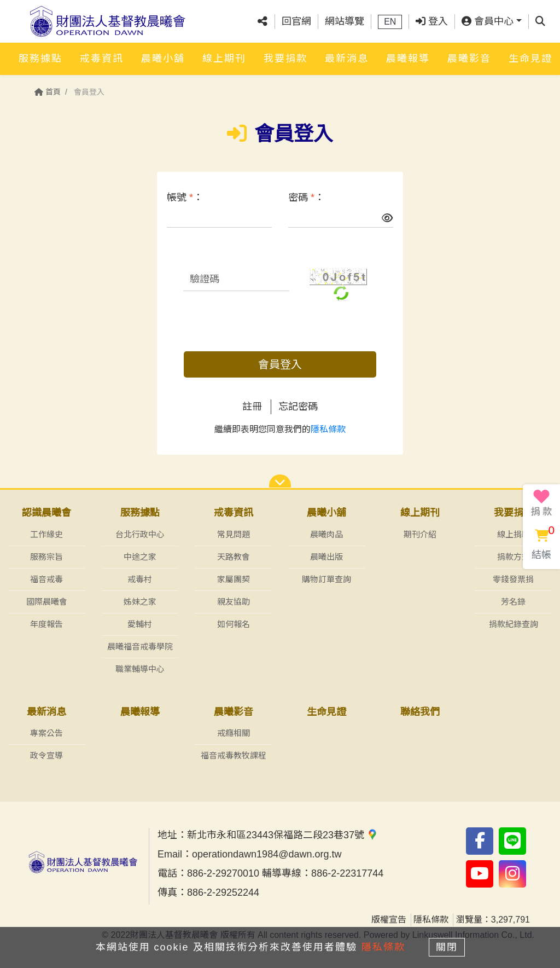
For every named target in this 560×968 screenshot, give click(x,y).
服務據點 (40, 59)
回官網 (296, 21)
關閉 (447, 947)
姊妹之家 (140, 602)
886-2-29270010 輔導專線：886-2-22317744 (285, 873)
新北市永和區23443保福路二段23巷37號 (282, 835)
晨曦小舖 (163, 59)
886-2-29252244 (223, 892)
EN (390, 22)
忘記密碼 (298, 407)
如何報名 (234, 624)
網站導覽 (345, 21)
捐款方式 (514, 557)
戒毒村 (140, 579)
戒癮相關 (234, 733)
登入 (432, 21)
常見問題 (234, 534)
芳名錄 (513, 602)
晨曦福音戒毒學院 (140, 647)
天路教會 (234, 557)
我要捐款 (285, 59)
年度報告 (46, 624)
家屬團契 (234, 579)
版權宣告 (389, 920)
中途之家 (140, 557)
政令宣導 (46, 755)
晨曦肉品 (326, 534)
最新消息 (347, 59)
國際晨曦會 (47, 602)
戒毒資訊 (102, 59)
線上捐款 (514, 534)
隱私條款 (328, 429)
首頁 (48, 92)
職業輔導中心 (140, 669)
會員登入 (280, 364)
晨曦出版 (326, 557)
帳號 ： (185, 198)
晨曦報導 (408, 59)
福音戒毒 (46, 579)
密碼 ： (306, 198)
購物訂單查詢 (326, 579)
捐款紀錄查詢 (514, 624)
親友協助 (234, 602)
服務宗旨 (46, 557)
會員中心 (488, 21)
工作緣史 (46, 534)
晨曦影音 (469, 59)
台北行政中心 (140, 534)
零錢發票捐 (513, 579)
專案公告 (46, 733)
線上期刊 (224, 59)
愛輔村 (140, 624)
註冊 (252, 407)
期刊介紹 (420, 534)
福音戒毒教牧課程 (234, 755)
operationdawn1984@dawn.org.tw (267, 854)
